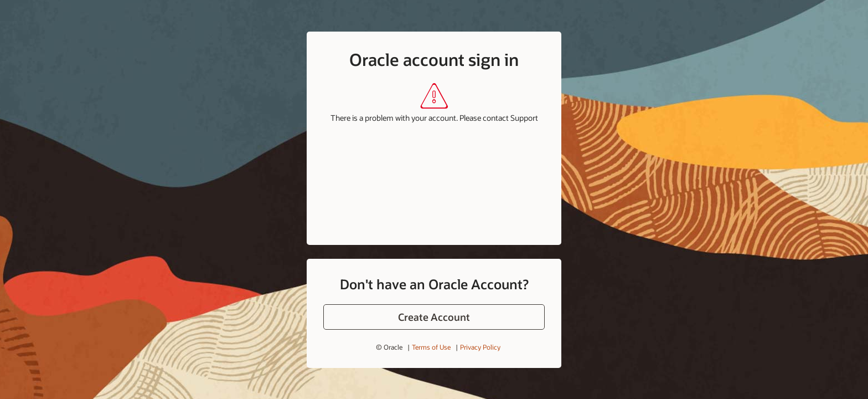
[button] (434, 317)
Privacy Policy (480, 347)
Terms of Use (431, 347)
